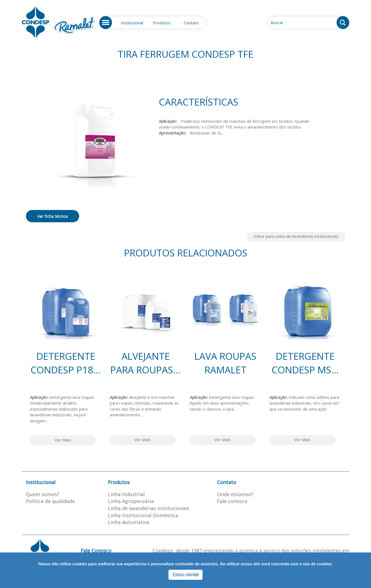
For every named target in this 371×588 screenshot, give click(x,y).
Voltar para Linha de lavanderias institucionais (296, 236)
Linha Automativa (129, 522)
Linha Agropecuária (131, 501)
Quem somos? (43, 494)
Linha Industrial (126, 494)
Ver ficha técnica (52, 216)
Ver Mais (63, 440)
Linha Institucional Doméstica (143, 515)
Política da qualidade (50, 501)
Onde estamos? (235, 494)
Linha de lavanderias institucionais (149, 508)
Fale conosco (232, 501)
